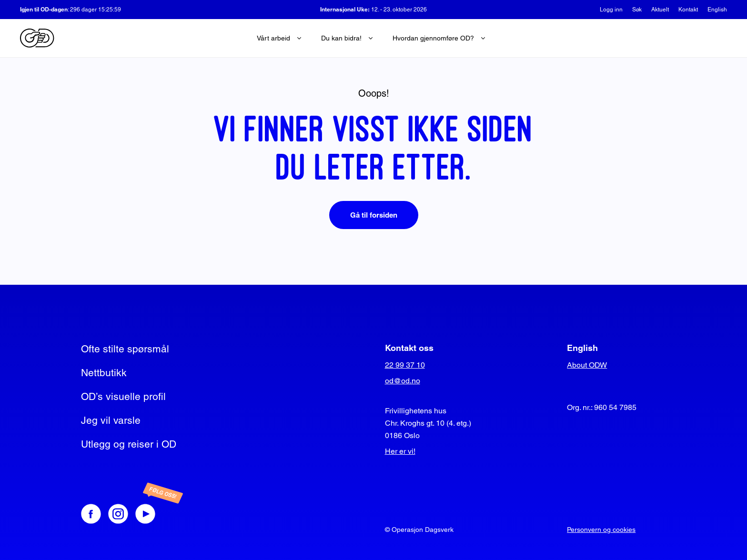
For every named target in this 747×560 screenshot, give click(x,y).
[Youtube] (155, 514)
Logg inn (611, 10)
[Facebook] (91, 514)
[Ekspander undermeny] (299, 38)
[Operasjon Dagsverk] (37, 38)
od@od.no (403, 381)
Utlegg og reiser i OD (129, 444)
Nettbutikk (104, 373)
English (717, 10)
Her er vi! (400, 451)
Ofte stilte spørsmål (125, 349)
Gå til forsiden (374, 215)
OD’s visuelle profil (123, 396)
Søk (637, 10)
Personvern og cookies (601, 530)
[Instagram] (118, 514)
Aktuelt (660, 10)
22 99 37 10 (405, 365)
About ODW (587, 365)
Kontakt (688, 10)
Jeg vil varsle (111, 420)
